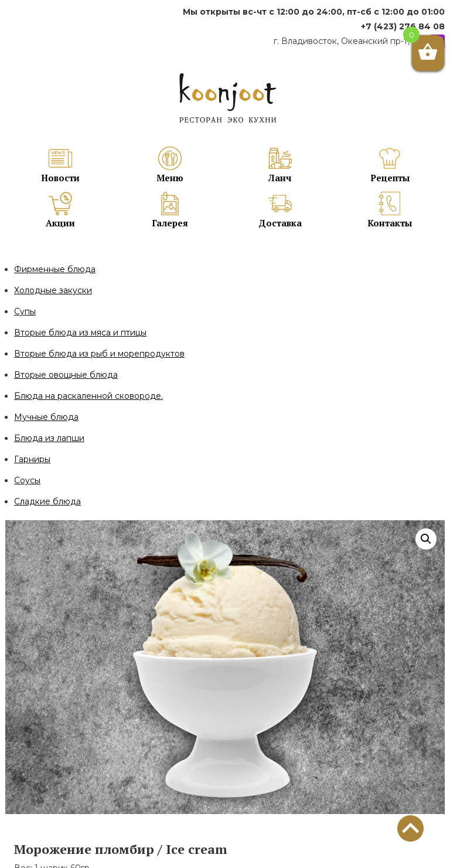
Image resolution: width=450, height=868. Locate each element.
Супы (25, 311)
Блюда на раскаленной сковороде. (88, 396)
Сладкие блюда (47, 501)
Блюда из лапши (49, 438)
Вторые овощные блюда (66, 375)
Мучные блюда (46, 417)
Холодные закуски (53, 290)
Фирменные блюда (55, 269)
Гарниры (32, 459)
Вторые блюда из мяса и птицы (80, 333)
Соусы (27, 480)
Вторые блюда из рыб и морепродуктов (99, 354)
